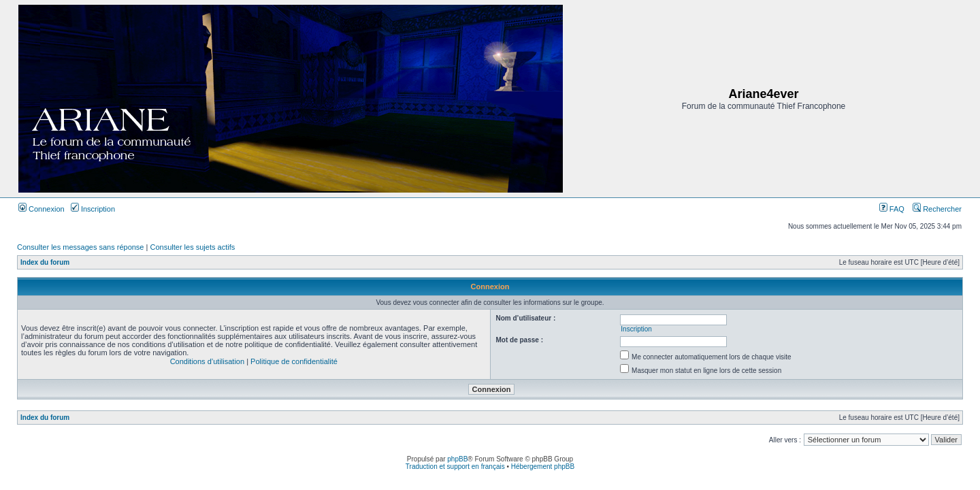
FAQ (892, 209)
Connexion (42, 209)
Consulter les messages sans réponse (80, 247)
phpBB (457, 459)
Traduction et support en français (455, 467)
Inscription (93, 209)
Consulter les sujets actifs (192, 247)
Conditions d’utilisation (207, 361)
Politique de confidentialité (294, 361)
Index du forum (45, 262)
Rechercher (937, 209)
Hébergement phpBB (543, 467)
